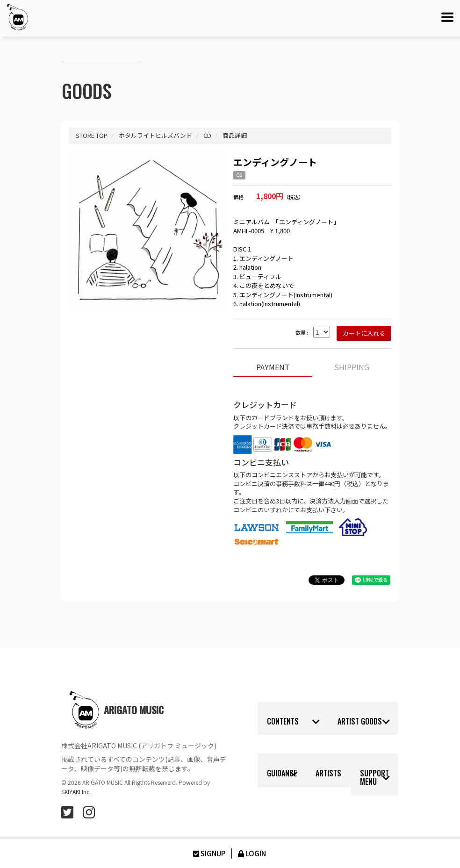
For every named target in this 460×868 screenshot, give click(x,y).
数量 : (302, 333)
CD (239, 175)
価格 (238, 197)
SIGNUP (208, 853)
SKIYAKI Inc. (76, 792)
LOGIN (251, 853)
